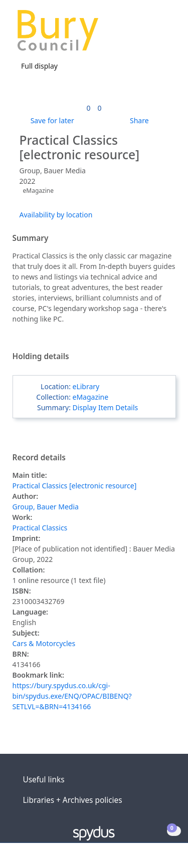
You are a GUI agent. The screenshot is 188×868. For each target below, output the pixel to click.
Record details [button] (39, 458)
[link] (88, 108)
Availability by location (56, 215)
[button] (153, 34)
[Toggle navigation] (165, 34)
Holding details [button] (41, 357)
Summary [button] (31, 238)
